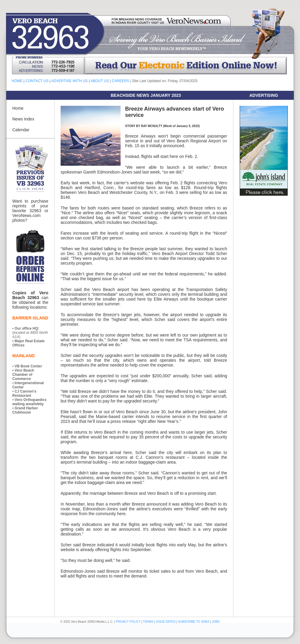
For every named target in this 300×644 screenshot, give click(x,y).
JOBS (216, 622)
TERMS (148, 622)
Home (18, 108)
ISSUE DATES (166, 622)
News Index (23, 119)
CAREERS (121, 81)
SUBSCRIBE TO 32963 (194, 622)
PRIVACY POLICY (128, 622)
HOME (17, 81)
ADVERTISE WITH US (70, 81)
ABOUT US (100, 81)
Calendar (21, 130)
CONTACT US (37, 81)
